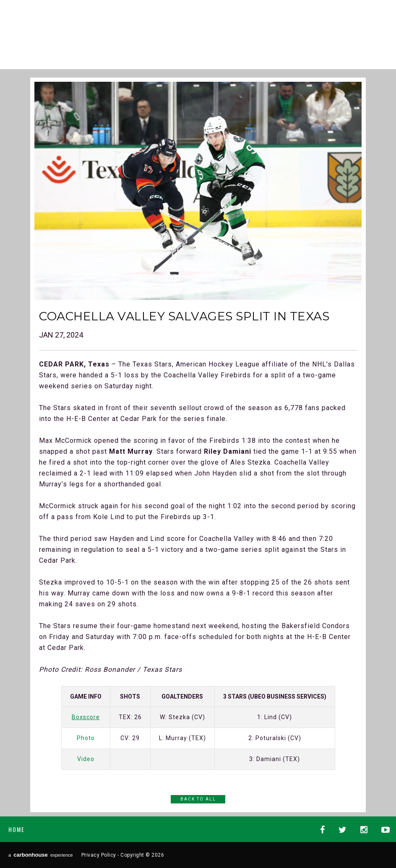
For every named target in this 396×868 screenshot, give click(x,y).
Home (17, 829)
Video (86, 759)
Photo (86, 738)
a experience (41, 855)
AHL (242, 30)
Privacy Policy (99, 855)
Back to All (198, 799)
